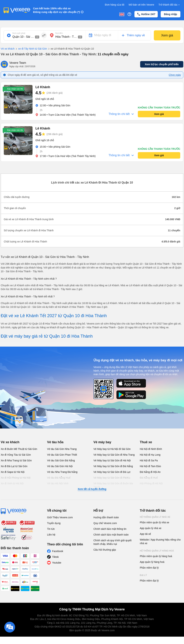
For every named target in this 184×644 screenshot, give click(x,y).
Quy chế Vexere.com (105, 523)
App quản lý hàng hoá (152, 562)
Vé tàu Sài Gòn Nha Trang (62, 449)
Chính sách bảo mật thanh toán (111, 535)
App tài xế (145, 534)
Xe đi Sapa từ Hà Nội (13, 472)
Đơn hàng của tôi (115, 5)
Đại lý (143, 575)
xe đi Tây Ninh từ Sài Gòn (31, 49)
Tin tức (51, 529)
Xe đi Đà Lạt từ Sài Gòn (14, 466)
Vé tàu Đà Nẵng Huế (59, 478)
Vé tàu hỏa (55, 442)
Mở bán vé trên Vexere (141, 5)
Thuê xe (146, 442)
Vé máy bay (102, 442)
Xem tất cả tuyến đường (92, 489)
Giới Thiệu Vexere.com (60, 517)
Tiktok (55, 557)
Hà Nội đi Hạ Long (150, 455)
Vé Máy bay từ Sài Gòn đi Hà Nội (112, 460)
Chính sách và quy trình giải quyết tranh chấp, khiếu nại (112, 542)
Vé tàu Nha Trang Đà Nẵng (62, 472)
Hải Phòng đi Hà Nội (151, 483)
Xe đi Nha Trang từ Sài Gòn (16, 460)
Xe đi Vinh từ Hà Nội (12, 483)
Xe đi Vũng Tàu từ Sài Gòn (16, 455)
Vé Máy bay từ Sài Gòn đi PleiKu (112, 478)
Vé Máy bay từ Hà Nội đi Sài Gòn (112, 449)
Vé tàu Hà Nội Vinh (58, 483)
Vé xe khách (8, 49)
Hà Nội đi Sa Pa (149, 460)
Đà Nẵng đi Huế (149, 478)
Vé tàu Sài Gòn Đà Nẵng (61, 460)
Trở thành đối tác (169, 5)
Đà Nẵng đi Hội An (150, 472)
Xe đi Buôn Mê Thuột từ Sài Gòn (19, 449)
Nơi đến (59, 33)
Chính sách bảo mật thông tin (110, 529)
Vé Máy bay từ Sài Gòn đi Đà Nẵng (113, 466)
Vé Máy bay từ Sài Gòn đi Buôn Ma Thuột (113, 485)
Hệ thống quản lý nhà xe (155, 517)
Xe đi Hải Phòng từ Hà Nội (16, 478)
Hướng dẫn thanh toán (106, 517)
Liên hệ (51, 535)
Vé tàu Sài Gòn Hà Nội (60, 466)
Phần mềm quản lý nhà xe (154, 522)
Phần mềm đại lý (149, 568)
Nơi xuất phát (19, 33)
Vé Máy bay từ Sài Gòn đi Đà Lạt (112, 472)
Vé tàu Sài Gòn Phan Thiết (62, 455)
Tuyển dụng (54, 523)
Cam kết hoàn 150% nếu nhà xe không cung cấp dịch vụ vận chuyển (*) (57, 10)
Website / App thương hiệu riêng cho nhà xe (160, 541)
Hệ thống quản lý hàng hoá (157, 551)
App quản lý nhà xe (151, 528)
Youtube (57, 563)
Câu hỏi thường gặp (105, 550)
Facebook (58, 551)
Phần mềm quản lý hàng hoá (156, 556)
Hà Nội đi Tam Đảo (150, 466)
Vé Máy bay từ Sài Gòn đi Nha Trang (114, 455)
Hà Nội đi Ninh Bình (151, 449)
